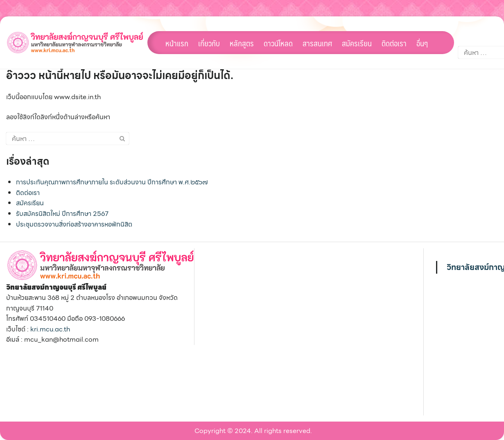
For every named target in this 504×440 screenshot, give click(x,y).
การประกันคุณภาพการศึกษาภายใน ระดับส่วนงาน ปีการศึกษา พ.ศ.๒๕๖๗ (112, 182)
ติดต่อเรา (394, 43)
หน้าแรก (177, 43)
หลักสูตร (242, 43)
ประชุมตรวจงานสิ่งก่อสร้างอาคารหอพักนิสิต (74, 224)
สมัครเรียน (357, 43)
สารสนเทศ (317, 43)
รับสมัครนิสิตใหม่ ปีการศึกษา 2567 (62, 214)
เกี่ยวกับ (209, 43)
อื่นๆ (422, 43)
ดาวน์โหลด (278, 43)
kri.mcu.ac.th (50, 329)
